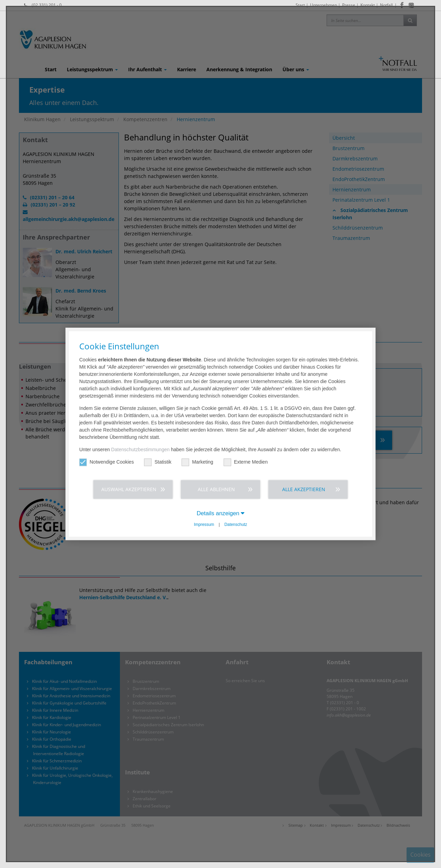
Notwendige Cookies (106, 462)
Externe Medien (246, 462)
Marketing (197, 462)
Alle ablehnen (216, 489)
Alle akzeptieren (304, 489)
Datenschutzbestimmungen (141, 449)
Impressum (204, 525)
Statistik (158, 462)
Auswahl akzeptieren (129, 489)
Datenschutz (236, 525)
